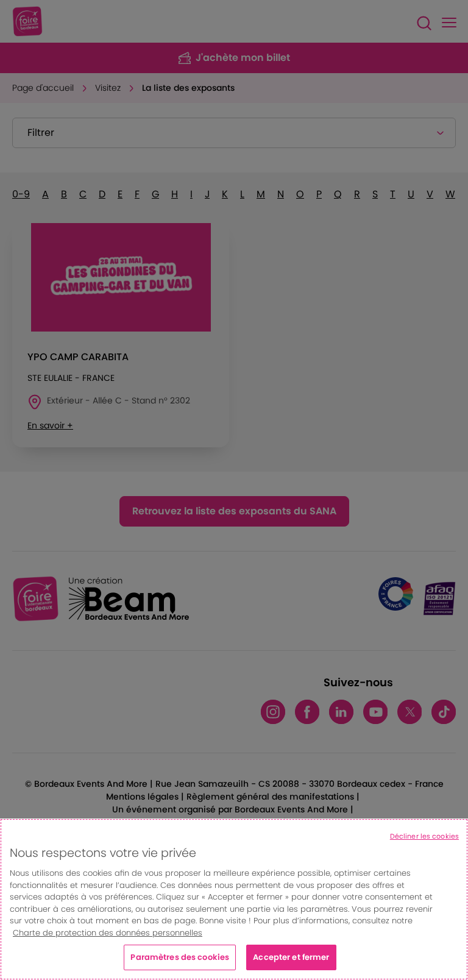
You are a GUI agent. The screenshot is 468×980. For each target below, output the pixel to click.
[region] (234, 899)
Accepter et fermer (291, 957)
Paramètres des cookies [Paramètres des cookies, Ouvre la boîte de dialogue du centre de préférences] (180, 957)
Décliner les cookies (424, 836)
